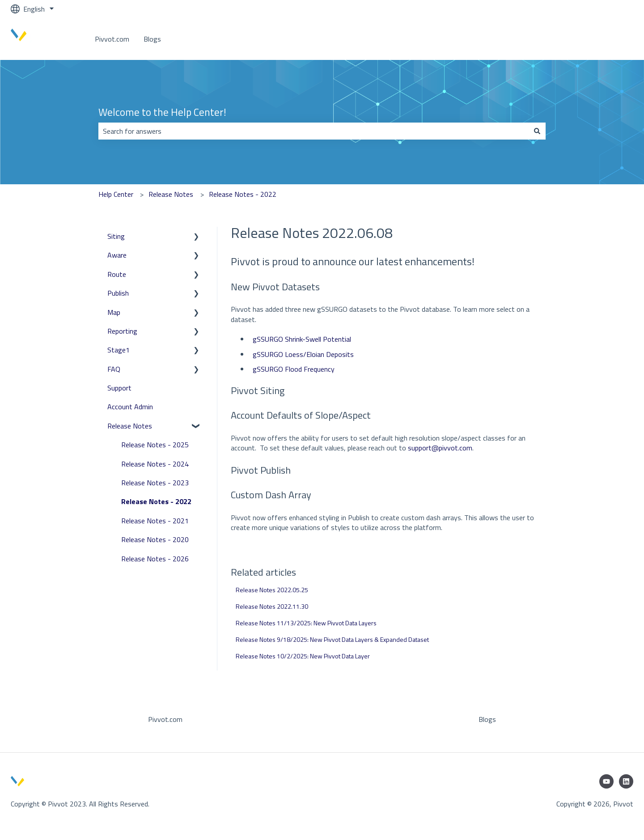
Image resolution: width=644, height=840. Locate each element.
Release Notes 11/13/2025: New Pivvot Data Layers (306, 623)
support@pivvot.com (440, 448)
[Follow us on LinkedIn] (626, 781)
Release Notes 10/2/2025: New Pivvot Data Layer (303, 656)
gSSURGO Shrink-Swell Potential (302, 339)
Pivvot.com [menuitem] (165, 719)
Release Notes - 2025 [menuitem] (155, 445)
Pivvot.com (112, 39)
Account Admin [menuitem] (130, 407)
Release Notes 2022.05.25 (272, 590)
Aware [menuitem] (117, 255)
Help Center (116, 194)
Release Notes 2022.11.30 (272, 606)
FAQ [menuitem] (114, 369)
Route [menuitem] (117, 274)
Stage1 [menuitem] (119, 350)
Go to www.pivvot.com (589, 39)
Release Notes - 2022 (243, 194)
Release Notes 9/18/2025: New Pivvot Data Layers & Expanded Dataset (332, 639)
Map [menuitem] (114, 312)
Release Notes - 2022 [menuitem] (156, 501)
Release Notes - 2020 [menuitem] (155, 539)
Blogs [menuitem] (487, 719)
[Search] (537, 131)
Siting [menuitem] (116, 236)
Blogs (152, 39)
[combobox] (314, 131)
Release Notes (171, 194)
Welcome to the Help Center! (162, 112)
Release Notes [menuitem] (130, 426)
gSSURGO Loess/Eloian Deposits (303, 354)
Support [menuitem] (119, 388)
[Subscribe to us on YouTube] (606, 781)
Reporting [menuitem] (122, 331)
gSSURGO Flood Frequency (294, 369)
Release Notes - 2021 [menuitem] (155, 521)
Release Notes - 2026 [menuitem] (155, 559)
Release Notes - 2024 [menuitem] (155, 464)
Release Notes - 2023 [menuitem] (155, 483)
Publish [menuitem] (118, 293)
